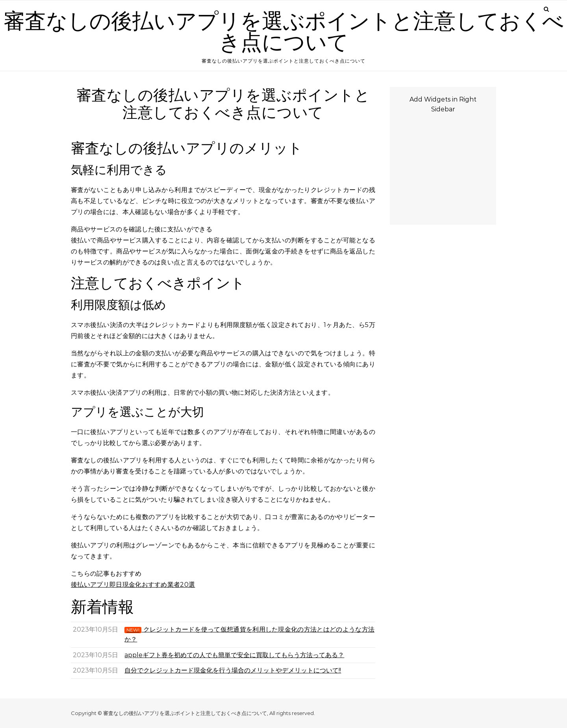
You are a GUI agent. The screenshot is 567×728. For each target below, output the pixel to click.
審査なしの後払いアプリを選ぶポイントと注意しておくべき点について (284, 32)
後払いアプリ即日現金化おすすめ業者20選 (133, 585)
